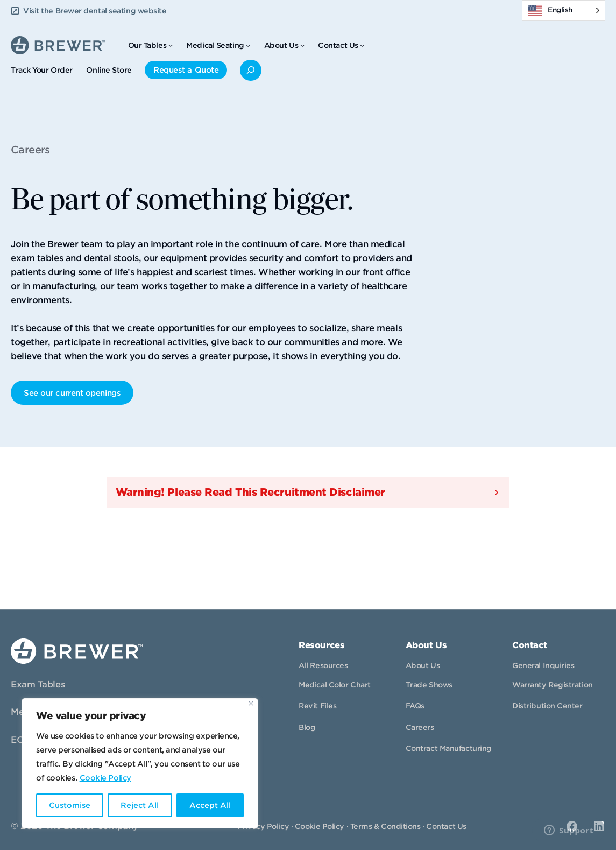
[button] (308, 493)
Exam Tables (38, 684)
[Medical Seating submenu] (248, 45)
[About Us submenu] (302, 45)
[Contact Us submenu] (362, 45)
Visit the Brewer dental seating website (95, 11)
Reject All (140, 805)
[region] (140, 763)
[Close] (251, 703)
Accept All (210, 805)
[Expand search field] (251, 70)
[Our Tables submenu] (171, 45)
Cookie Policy (105, 778)
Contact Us (446, 826)
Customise (70, 805)
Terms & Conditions (385, 826)
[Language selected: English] (564, 10)
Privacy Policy (263, 826)
